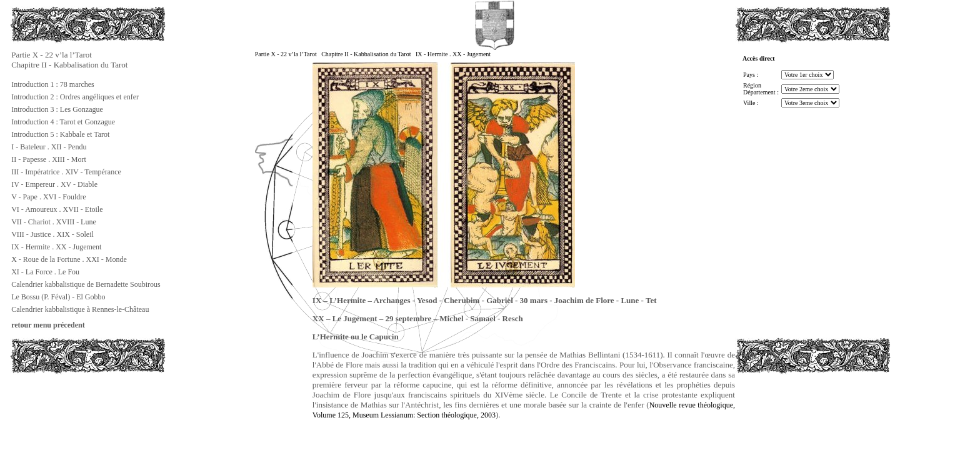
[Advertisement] (72, 402)
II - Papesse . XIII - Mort (49, 159)
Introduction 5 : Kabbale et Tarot (60, 134)
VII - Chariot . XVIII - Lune (54, 222)
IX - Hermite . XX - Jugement (56, 247)
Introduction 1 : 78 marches (53, 84)
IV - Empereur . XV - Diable (54, 184)
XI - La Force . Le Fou (45, 272)
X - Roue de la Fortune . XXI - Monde (69, 259)
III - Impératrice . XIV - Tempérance (66, 172)
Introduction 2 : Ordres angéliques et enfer (75, 97)
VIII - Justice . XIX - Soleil (52, 234)
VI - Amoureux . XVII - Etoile (57, 209)
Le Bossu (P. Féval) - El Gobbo (58, 297)
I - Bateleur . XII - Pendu (49, 147)
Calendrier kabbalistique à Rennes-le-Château (80, 309)
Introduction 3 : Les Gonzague (57, 109)
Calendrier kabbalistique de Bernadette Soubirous (86, 284)
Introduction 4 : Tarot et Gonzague (63, 122)
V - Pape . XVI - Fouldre (48, 197)
